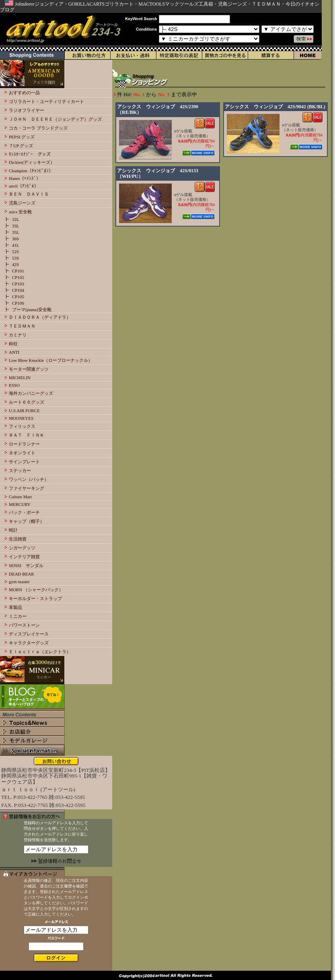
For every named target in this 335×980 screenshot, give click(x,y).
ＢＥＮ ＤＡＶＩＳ (29, 194)
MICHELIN (20, 378)
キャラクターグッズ (29, 643)
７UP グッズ (21, 146)
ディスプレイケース (29, 634)
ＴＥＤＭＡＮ (22, 326)
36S (15, 239)
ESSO (14, 385)
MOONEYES (21, 418)
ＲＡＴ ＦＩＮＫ (27, 435)
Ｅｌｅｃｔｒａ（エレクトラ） (40, 652)
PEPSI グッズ (22, 137)
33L (16, 226)
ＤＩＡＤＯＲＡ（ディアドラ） (40, 317)
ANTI (14, 352)
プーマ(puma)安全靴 (32, 309)
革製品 (15, 607)
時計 (13, 530)
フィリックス (22, 426)
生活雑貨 (18, 539)
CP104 (18, 290)
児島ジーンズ (22, 203)
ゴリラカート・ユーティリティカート (46, 101)
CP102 (18, 277)
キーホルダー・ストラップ (35, 598)
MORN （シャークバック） (36, 590)
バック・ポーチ (24, 512)
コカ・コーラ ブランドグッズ (38, 128)
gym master (19, 582)
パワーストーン (24, 625)
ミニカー (18, 616)
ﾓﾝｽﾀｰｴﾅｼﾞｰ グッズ (30, 154)
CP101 (18, 271)
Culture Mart (20, 497)
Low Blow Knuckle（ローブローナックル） (51, 360)
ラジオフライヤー (27, 110)
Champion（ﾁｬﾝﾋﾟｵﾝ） (31, 171)
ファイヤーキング (27, 488)
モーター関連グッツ (29, 369)
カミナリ (18, 335)
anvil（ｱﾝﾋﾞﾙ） (24, 186)
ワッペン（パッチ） (29, 479)
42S (15, 264)
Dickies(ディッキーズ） (32, 162)
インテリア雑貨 (24, 557)
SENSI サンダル (26, 565)
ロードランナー (24, 444)
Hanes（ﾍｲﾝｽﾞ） (25, 178)
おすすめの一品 (24, 93)
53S (15, 258)
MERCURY (20, 504)
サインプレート (24, 462)
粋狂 (13, 344)
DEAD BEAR (22, 574)
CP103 (18, 284)
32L (16, 219)
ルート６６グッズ (27, 402)
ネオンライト (22, 453)
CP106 (18, 303)
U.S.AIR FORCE (24, 411)
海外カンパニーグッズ (31, 393)
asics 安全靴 (20, 212)
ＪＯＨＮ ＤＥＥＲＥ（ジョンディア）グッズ (55, 119)
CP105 (18, 297)
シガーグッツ (22, 548)
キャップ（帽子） (27, 521)
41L (16, 245)
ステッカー (20, 470)
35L (16, 232)
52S (15, 252)
